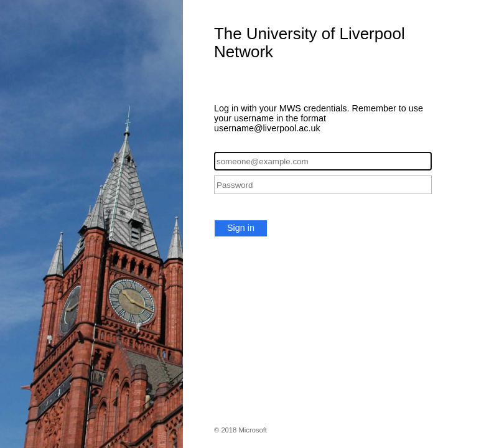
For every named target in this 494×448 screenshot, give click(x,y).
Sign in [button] (241, 228)
